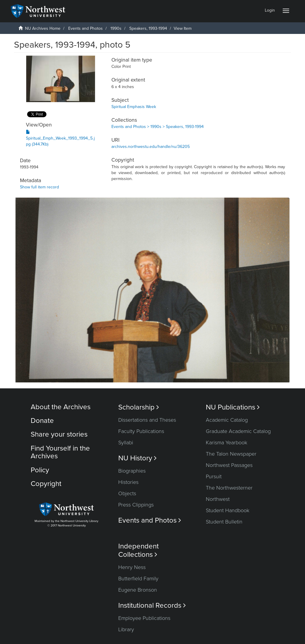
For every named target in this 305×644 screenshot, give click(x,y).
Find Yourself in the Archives (60, 452)
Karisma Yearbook (227, 443)
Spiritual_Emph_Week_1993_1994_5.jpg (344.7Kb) (60, 138)
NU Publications (233, 407)
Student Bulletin (224, 522)
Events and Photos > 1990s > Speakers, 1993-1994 (158, 127)
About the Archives (61, 407)
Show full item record (39, 187)
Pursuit (214, 476)
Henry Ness (132, 567)
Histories (128, 482)
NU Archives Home (43, 28)
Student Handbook (228, 510)
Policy (40, 470)
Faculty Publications (141, 431)
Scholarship (139, 407)
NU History (137, 458)
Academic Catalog (227, 420)
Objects (127, 493)
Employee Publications (144, 618)
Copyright (46, 484)
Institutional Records (152, 605)
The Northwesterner (229, 488)
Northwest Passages (229, 465)
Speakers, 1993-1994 (148, 28)
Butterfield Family (138, 579)
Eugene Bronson (138, 590)
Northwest (218, 499)
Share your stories (59, 434)
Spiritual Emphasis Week (134, 107)
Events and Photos (85, 28)
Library (126, 629)
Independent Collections (139, 550)
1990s (116, 28)
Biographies (132, 471)
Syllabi (126, 443)
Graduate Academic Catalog (238, 431)
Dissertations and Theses (147, 420)
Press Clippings (136, 505)
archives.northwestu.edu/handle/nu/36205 (151, 147)
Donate (42, 421)
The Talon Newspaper (231, 454)
